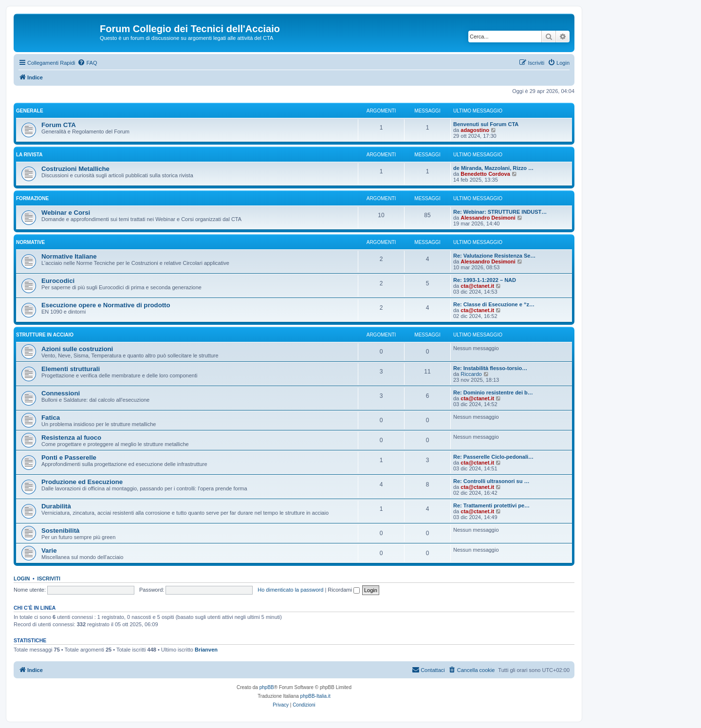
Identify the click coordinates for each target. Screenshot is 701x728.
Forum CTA (59, 125)
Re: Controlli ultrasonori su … (491, 481)
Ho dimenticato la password (290, 590)
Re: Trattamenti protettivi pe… (491, 505)
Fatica (51, 418)
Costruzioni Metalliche (75, 169)
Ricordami (344, 590)
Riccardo (471, 374)
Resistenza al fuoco (71, 438)
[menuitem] (87, 63)
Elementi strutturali (71, 369)
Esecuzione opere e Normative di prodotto (106, 305)
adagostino (475, 130)
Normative (30, 242)
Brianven (206, 650)
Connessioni (61, 393)
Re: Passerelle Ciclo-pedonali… (493, 457)
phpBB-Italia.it (315, 696)
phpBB (267, 687)
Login (22, 579)
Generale (30, 111)
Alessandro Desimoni (488, 218)
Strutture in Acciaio (45, 335)
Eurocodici (58, 281)
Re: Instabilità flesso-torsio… (490, 368)
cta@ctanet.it (477, 286)
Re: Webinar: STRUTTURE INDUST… (500, 212)
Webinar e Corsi (66, 213)
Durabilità (56, 506)
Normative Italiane (69, 256)
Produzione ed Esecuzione (82, 482)
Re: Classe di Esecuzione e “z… (494, 304)
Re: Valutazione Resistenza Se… (494, 256)
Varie (49, 551)
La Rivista (29, 155)
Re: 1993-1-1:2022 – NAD (485, 280)
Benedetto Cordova (485, 174)
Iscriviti (49, 579)
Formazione (32, 198)
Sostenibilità (60, 531)
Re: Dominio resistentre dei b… (493, 392)
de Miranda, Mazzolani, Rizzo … (493, 168)
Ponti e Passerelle (69, 457)
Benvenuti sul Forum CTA (486, 124)
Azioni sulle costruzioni (77, 349)
